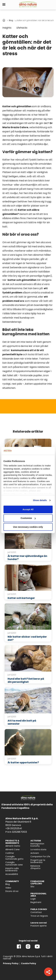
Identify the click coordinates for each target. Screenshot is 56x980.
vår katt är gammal (26, 297)
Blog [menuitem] (8, 884)
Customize (28, 518)
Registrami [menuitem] (36, 902)
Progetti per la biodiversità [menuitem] (38, 861)
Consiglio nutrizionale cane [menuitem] (14, 864)
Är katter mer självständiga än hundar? (27, 558)
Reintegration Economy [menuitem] (37, 845)
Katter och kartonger (21, 598)
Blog (11, 20)
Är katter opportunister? (23, 763)
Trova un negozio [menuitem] (39, 916)
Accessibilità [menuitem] (12, 874)
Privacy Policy (11, 963)
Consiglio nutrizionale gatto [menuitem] (14, 858)
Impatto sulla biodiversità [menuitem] (12, 870)
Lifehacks (22, 28)
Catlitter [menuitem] (10, 853)
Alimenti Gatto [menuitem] (13, 846)
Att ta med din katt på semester (22, 722)
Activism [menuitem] (35, 853)
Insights (7, 28)
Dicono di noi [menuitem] (12, 891)
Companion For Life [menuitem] (40, 857)
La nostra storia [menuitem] (38, 850)
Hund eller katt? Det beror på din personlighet (26, 680)
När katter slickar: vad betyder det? (27, 638)
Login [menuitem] (33, 899)
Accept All (28, 509)
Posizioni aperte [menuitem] (39, 926)
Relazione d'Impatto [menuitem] (35, 867)
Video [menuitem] (8, 888)
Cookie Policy (29, 963)
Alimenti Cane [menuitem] (12, 850)
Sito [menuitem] (32, 887)
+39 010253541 (14, 828)
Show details (40, 500)
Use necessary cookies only (28, 527)
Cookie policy (15, 494)
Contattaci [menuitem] (36, 912)
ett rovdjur (12, 193)
